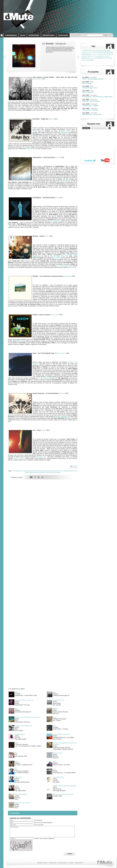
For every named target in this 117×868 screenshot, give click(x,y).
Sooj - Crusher (87, 83)
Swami (51, 119)
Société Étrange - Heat (90, 88)
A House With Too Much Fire (61, 734)
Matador (85, 58)
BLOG (23, 35)
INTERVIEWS (34, 35)
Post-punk (104, 52)
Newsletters (79, 863)
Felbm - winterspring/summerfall (93, 79)
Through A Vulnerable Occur (23, 726)
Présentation (63, 863)
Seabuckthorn (55, 471)
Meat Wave (46, 471)
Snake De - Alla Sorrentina (91, 101)
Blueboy (72, 471)
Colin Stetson (37, 471)
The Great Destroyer (21, 794)
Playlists (111, 52)
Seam (37, 472)
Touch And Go (61, 353)
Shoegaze (100, 58)
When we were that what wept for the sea (27, 717)
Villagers (55, 709)
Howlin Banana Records (87, 52)
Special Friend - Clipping (90, 106)
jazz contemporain (94, 54)
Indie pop (99, 51)
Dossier (58, 472)
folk (91, 60)
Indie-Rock (91, 51)
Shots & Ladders (19, 458)
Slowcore (86, 54)
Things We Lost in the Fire (23, 803)
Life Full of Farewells (47, 378)
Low (53, 472)
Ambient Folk (86, 56)
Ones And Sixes (58, 753)
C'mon (17, 786)
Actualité (84, 51)
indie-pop (110, 54)
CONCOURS (63, 35)
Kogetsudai (18, 777)
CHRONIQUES (11, 35)
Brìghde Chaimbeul (105, 56)
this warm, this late (58, 700)
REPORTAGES (49, 35)
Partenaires (53, 863)
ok (110, 128)
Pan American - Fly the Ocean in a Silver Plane (97, 97)
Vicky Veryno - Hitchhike (90, 110)
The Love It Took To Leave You (24, 700)
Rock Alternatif (92, 58)
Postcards (108, 58)
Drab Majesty (64, 471)
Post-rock (97, 52)
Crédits (71, 863)
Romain (75, 466)
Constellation (37, 79)
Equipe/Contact (42, 863)
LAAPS (58, 157)
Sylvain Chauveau (46, 472)
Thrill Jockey (55, 315)
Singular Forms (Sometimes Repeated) (65, 786)
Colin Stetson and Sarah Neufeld (22, 471)
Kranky (43, 430)
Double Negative (20, 734)
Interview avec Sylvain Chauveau (63, 794)
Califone (32, 472)
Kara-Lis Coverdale (95, 56)
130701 (62, 393)
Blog (16, 692)
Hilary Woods (103, 54)
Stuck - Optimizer (88, 92)
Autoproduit (67, 276)
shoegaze (57, 258)
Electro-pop (85, 60)
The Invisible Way (58, 777)
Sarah (47, 236)
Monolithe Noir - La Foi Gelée (92, 115)
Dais (57, 198)
